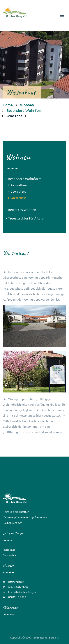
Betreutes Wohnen (21, 210)
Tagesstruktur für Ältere (25, 218)
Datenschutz (10, 555)
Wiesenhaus (17, 198)
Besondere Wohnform (25, 110)
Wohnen (27, 105)
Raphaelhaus (18, 185)
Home (8, 105)
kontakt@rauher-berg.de (23, 592)
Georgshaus (17, 191)
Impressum (9, 550)
